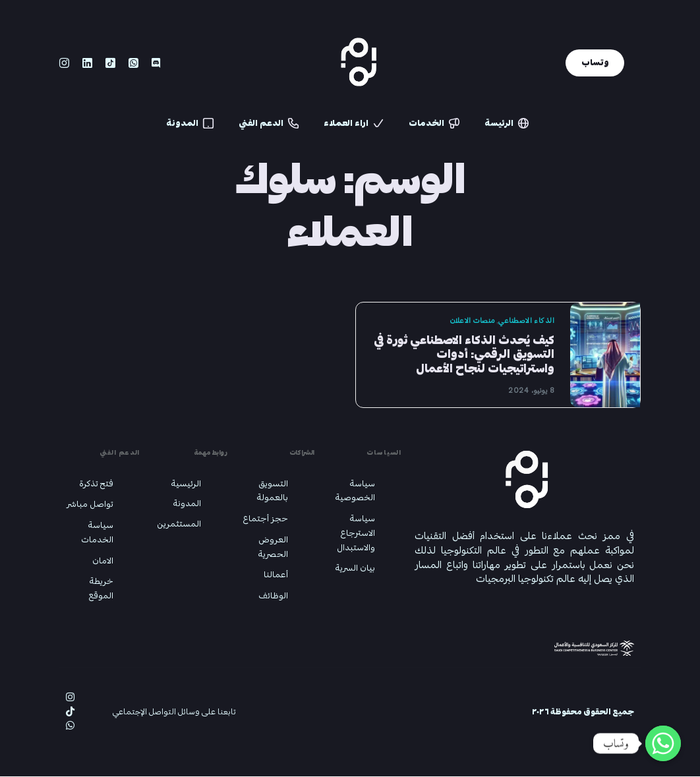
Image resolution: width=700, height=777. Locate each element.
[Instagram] (64, 66)
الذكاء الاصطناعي (524, 321)
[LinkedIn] (87, 66)
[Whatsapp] (133, 66)
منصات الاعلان (470, 321)
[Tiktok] (110, 66)
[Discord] (156, 66)
